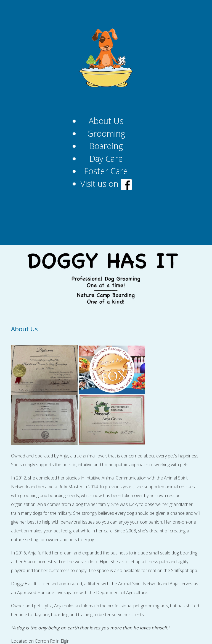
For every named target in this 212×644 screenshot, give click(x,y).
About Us (106, 121)
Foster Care (106, 171)
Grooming (106, 134)
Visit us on (106, 184)
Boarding (106, 146)
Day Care (106, 159)
